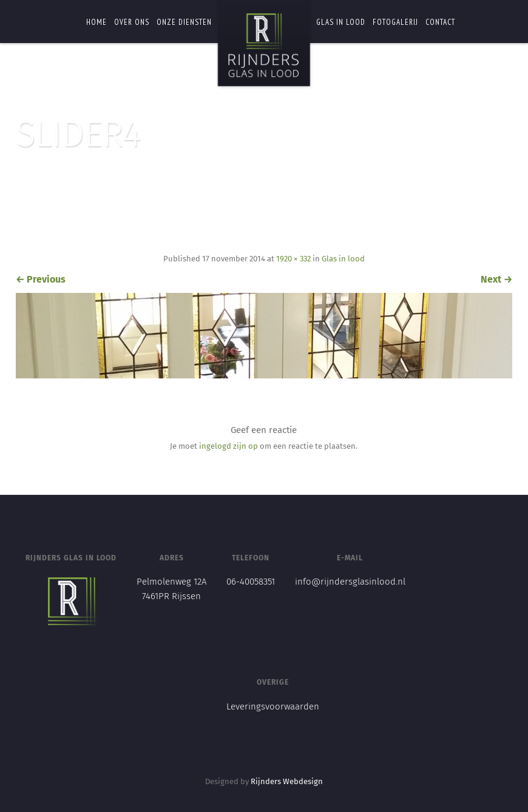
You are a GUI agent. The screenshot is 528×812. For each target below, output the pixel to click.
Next (496, 279)
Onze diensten (184, 22)
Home (96, 22)
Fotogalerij (395, 22)
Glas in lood (341, 22)
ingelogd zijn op (228, 446)
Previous (41, 279)
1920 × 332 (293, 259)
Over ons (132, 22)
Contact (440, 22)
